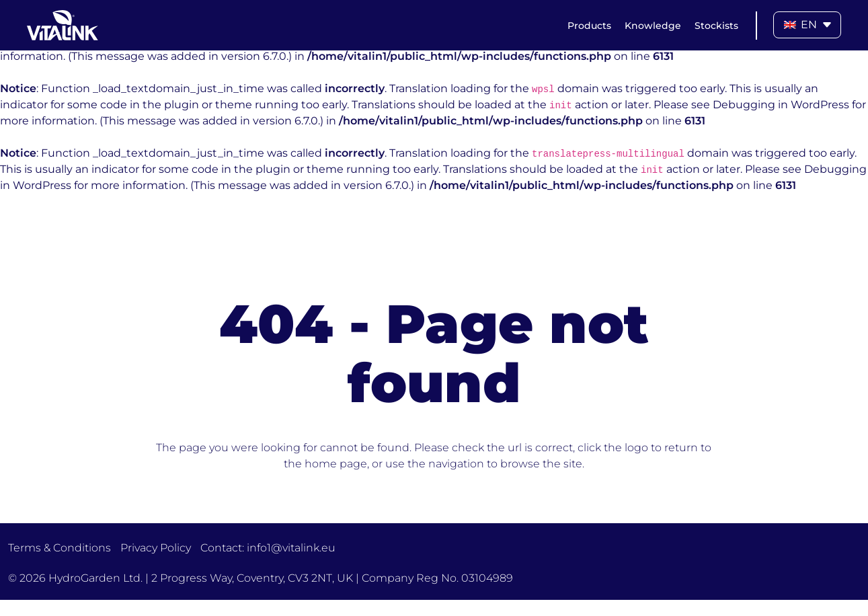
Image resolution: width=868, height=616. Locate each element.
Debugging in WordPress (781, 105)
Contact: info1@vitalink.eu (268, 548)
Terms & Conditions (60, 548)
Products (589, 26)
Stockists (716, 26)
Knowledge (653, 26)
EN (800, 25)
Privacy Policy (156, 548)
